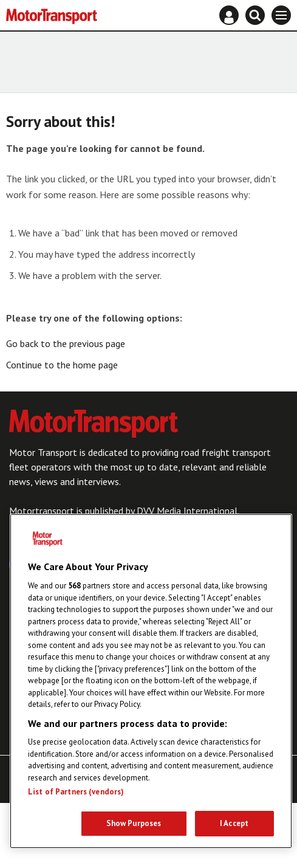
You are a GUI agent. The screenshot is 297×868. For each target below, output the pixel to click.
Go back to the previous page (66, 343)
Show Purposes (134, 823)
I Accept (234, 823)
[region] (151, 681)
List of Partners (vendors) (76, 792)
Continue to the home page (62, 365)
